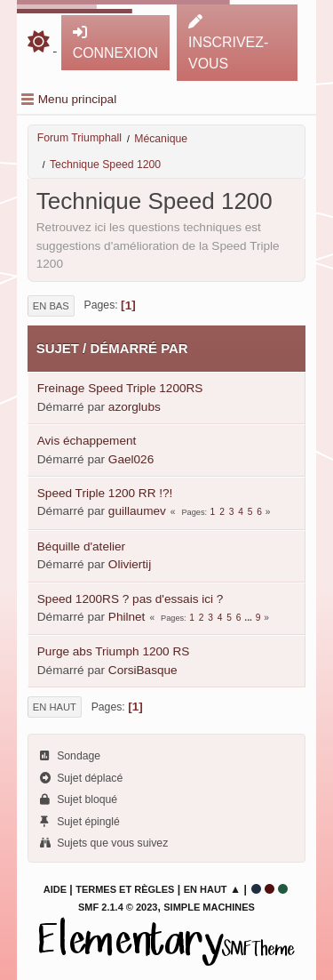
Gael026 (131, 459)
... (249, 618)
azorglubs (135, 407)
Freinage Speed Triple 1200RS (120, 388)
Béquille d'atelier (81, 546)
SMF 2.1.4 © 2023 (118, 907)
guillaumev (137, 511)
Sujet (58, 348)
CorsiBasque (143, 670)
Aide (55, 889)
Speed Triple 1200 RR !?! (105, 493)
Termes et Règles (125, 889)
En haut (55, 707)
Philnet (127, 617)
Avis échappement (87, 441)
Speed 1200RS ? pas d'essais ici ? (131, 599)
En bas (51, 306)
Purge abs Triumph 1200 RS (114, 651)
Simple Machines (209, 907)
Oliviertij (130, 564)
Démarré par (139, 348)
